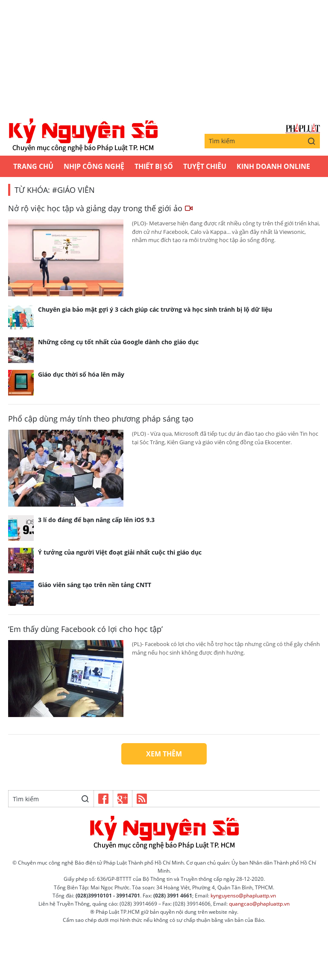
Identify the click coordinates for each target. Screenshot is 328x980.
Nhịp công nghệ (94, 166)
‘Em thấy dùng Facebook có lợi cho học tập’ (85, 629)
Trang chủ (33, 166)
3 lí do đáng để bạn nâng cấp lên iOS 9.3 (96, 520)
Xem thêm (164, 754)
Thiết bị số (154, 166)
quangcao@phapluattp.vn (259, 904)
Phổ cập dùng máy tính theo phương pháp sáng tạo (101, 419)
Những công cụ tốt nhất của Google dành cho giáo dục (118, 342)
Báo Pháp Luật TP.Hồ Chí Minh (303, 128)
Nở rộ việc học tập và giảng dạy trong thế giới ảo (100, 208)
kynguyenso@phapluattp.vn (243, 896)
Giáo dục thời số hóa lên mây (81, 374)
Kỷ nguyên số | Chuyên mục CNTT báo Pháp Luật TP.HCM (83, 136)
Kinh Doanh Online (273, 166)
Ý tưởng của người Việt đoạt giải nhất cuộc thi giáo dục (120, 552)
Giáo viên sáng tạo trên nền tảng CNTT (95, 585)
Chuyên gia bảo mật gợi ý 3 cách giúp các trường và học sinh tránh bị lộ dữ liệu (155, 309)
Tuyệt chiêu (205, 166)
